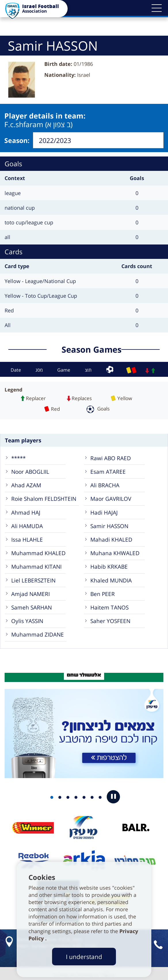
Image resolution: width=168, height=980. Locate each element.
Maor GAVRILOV (111, 497)
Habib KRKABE (109, 565)
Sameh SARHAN (31, 606)
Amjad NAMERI (30, 592)
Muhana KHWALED (115, 551)
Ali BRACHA (105, 483)
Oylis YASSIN (27, 619)
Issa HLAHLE (27, 538)
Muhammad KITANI (36, 565)
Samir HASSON (109, 524)
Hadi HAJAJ (104, 511)
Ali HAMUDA (27, 524)
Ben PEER (103, 592)
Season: (17, 140)
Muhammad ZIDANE (38, 633)
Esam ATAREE (108, 470)
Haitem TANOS (109, 606)
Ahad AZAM (26, 483)
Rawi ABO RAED (111, 456)
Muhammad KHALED (38, 551)
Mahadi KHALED (111, 538)
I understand (84, 957)
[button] (156, 8)
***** (18, 456)
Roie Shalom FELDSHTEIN (44, 497)
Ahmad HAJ (26, 511)
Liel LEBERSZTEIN (33, 579)
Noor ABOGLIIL (30, 470)
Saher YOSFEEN (110, 619)
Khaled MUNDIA (111, 579)
